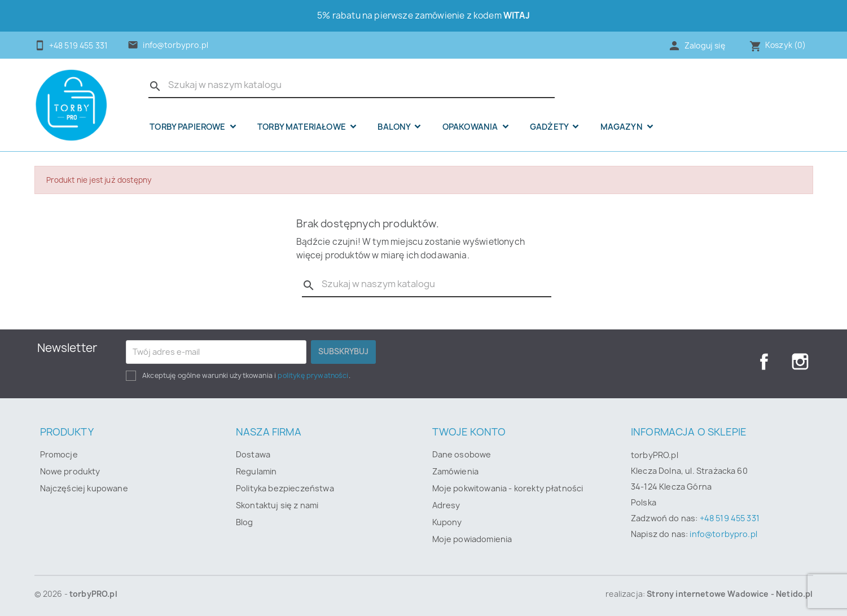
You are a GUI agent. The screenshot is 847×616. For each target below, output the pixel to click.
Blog (245, 522)
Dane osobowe (462, 454)
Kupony (447, 522)
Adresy (446, 505)
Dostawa (253, 454)
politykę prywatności (313, 375)
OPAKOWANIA (471, 127)
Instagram (800, 362)
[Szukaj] (352, 85)
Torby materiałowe (302, 127)
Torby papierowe (188, 127)
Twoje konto (469, 432)
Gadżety (550, 127)
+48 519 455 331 (730, 518)
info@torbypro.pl (175, 45)
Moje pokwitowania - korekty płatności (508, 488)
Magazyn (622, 127)
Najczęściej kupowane (84, 488)
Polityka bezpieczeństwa (285, 488)
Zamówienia (456, 471)
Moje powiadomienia (472, 539)
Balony (395, 127)
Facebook (764, 362)
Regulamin (256, 471)
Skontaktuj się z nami (277, 505)
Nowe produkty (70, 471)
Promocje (59, 454)
